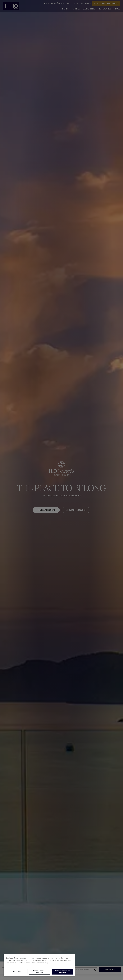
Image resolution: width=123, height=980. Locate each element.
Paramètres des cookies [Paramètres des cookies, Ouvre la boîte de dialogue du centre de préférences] (40, 972)
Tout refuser (17, 971)
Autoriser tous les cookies (63, 972)
